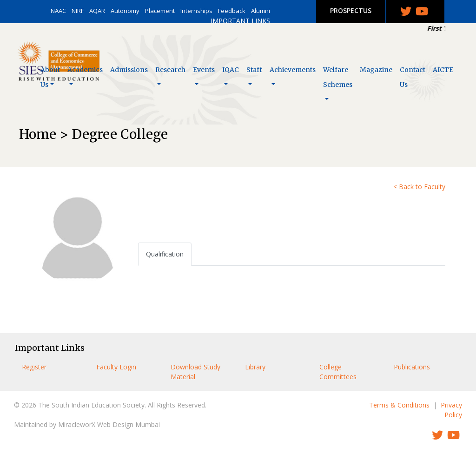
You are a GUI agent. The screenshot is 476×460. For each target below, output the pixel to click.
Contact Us (413, 77)
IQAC (231, 70)
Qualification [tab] (165, 254)
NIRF (78, 11)
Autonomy (125, 11)
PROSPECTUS (351, 10)
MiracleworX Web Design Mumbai (109, 424)
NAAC (58, 11)
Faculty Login (116, 367)
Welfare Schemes (338, 77)
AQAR (97, 11)
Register (34, 367)
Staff (254, 70)
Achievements (293, 70)
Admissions (129, 70)
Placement (160, 11)
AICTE (443, 70)
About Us (50, 77)
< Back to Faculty (419, 187)
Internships (196, 11)
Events (204, 70)
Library (255, 367)
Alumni (261, 11)
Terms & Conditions (399, 405)
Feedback (232, 11)
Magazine (376, 70)
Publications (412, 367)
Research (170, 70)
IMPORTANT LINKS (240, 21)
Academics (85, 70)
